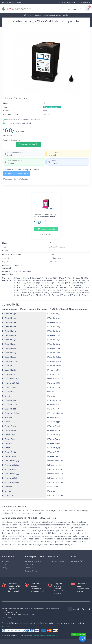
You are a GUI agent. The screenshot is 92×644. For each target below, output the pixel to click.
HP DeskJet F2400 (54, 373)
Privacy (4, 566)
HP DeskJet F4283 (9, 351)
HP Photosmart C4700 (55, 411)
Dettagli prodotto (46, 234)
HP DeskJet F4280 (53, 347)
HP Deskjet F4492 (9, 446)
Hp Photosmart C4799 (55, 494)
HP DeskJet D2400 (9, 373)
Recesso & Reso (31, 569)
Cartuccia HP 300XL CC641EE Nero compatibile (51, 15)
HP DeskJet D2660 (9, 360)
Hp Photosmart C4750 (55, 468)
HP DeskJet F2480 (9, 368)
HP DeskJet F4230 (53, 329)
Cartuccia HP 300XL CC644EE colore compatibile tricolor (46, 216)
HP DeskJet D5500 (54, 403)
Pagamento (29, 563)
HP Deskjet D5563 (9, 450)
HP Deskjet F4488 (53, 442)
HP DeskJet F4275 (9, 347)
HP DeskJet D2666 (9, 364)
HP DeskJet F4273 (9, 342)
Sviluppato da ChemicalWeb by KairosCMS (45, 634)
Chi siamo (6, 559)
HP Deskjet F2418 (9, 433)
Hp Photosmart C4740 (11, 468)
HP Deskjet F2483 (53, 433)
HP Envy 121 (7, 489)
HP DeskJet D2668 (54, 364)
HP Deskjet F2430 (53, 416)
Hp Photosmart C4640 (11, 463)
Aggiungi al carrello (46, 229)
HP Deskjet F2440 (9, 424)
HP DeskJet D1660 (54, 398)
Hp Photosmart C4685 (55, 377)
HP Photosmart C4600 (11, 411)
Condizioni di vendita (33, 559)
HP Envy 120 (7, 416)
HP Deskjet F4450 (9, 437)
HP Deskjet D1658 (9, 455)
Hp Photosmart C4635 (11, 476)
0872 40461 (85, 2)
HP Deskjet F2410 (53, 429)
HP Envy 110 (7, 394)
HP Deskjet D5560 (9, 386)
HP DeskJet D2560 (9, 316)
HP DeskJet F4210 (9, 325)
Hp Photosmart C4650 (55, 463)
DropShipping (7, 616)
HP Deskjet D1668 (9, 494)
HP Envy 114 (51, 394)
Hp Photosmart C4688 (11, 481)
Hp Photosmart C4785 (55, 481)
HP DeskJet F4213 (53, 325)
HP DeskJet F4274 (53, 342)
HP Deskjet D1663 (53, 450)
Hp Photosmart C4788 (55, 459)
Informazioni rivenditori (56, 559)
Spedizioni (29, 566)
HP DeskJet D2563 (54, 316)
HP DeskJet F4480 (53, 407)
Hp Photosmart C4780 (11, 381)
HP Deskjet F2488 (9, 429)
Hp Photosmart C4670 (11, 377)
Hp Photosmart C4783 (11, 459)
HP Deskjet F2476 (53, 424)
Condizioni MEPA (77, 559)
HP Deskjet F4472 (9, 442)
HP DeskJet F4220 (9, 407)
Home (28, 15)
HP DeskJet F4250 (9, 338)
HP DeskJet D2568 (54, 321)
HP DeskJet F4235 (9, 334)
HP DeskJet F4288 (53, 351)
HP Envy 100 (51, 390)
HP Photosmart (8, 485)
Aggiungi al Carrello (28, 144)
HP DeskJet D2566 (9, 321)
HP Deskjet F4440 (53, 420)
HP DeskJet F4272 (53, 338)
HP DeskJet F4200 (9, 355)
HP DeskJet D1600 (9, 398)
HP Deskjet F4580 (53, 381)
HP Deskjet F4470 (53, 437)
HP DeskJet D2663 (54, 360)
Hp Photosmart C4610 (55, 472)
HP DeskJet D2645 (54, 355)
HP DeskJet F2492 (9, 390)
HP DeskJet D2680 (9, 403)
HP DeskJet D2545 (53, 312)
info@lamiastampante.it (68, 2)
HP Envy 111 (51, 489)
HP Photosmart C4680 (55, 368)
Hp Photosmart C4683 (55, 476)
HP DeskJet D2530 (9, 312)
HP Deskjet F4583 (53, 446)
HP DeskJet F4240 (53, 334)
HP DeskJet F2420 (53, 386)
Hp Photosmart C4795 (11, 472)
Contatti (5, 563)
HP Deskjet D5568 (53, 455)
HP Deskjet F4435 (9, 420)
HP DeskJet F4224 (9, 329)
